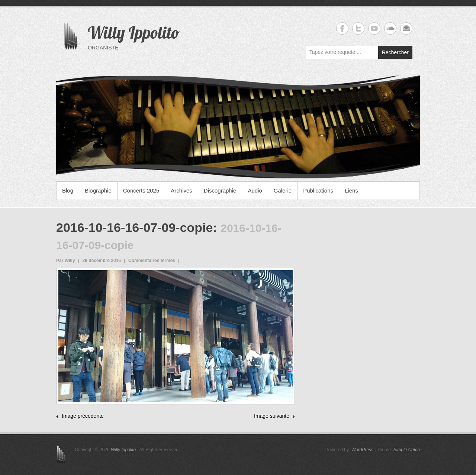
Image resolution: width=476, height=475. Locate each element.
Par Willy (66, 261)
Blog (68, 190)
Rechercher (395, 52)
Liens (351, 190)
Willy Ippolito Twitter (358, 28)
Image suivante (272, 416)
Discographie (220, 190)
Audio (255, 190)
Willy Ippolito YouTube (374, 28)
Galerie (283, 190)
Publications (318, 190)
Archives (181, 190)
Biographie (98, 190)
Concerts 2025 (141, 190)
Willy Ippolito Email (406, 28)
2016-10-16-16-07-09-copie (134, 227)
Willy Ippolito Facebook (342, 28)
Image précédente (83, 416)
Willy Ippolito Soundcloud (390, 28)
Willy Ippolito (134, 32)
